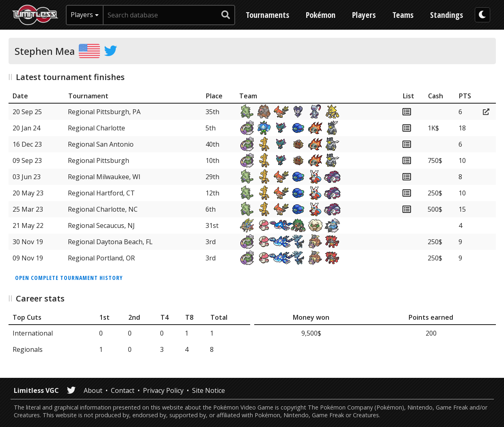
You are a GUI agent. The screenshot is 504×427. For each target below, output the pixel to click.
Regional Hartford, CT (101, 193)
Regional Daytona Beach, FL (110, 242)
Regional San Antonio (101, 144)
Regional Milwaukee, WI (104, 177)
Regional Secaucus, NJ (101, 225)
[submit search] (226, 15)
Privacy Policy (163, 390)
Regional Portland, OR (101, 258)
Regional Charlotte (96, 128)
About (93, 390)
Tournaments (267, 15)
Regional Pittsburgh (98, 160)
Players (364, 15)
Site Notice (209, 390)
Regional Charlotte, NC (103, 209)
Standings (447, 15)
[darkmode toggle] (482, 15)
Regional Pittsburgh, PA (104, 112)
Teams (403, 15)
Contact (123, 390)
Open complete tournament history (69, 278)
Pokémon (321, 15)
